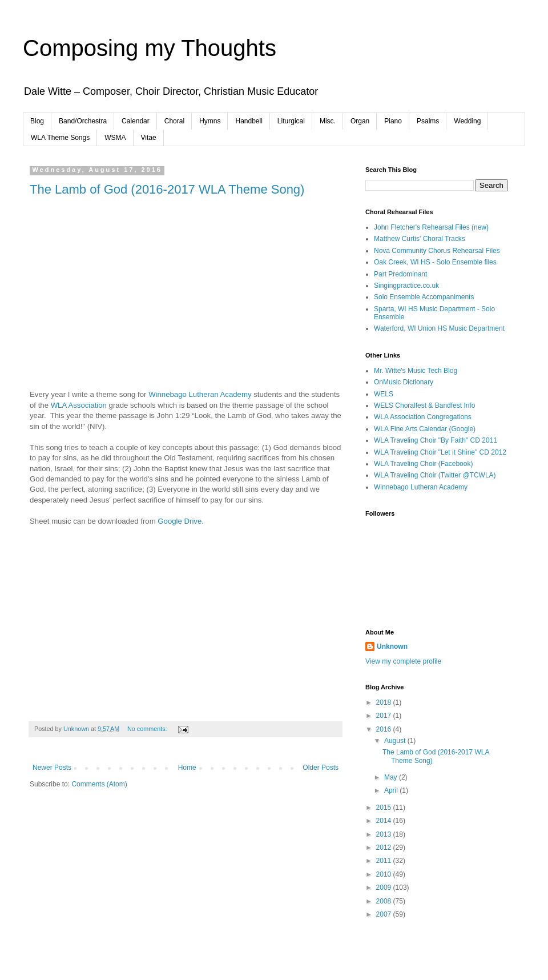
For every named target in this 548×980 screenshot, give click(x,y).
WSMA (115, 138)
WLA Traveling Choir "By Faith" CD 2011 (436, 440)
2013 (385, 834)
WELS (384, 394)
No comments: (148, 729)
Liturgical (291, 121)
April (392, 790)
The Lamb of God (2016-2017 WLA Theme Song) (167, 189)
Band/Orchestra (83, 121)
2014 (385, 821)
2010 (385, 874)
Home (187, 768)
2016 (385, 729)
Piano (393, 121)
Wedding (467, 121)
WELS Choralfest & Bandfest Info (424, 405)
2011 (385, 861)
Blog (37, 121)
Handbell (249, 121)
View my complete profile (403, 661)
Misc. (328, 121)
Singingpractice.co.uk (406, 286)
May (392, 777)
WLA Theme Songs (60, 138)
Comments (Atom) (99, 784)
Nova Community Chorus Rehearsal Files (437, 251)
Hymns (210, 121)
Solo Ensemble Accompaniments (424, 297)
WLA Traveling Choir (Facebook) (423, 464)
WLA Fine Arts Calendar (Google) (425, 429)
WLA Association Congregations (423, 417)
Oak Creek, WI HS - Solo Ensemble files (435, 262)
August (396, 741)
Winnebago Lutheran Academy (200, 394)
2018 (385, 702)
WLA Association (79, 405)
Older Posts (321, 768)
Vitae (149, 138)
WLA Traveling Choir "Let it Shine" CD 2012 (440, 452)
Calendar (136, 121)
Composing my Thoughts (150, 48)
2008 (385, 901)
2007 (385, 914)
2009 (385, 887)
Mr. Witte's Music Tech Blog (416, 371)
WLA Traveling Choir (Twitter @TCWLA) (435, 475)
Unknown (392, 646)
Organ (360, 121)
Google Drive (180, 521)
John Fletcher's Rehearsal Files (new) (431, 227)
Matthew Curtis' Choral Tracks (420, 239)
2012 (385, 848)
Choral (174, 121)
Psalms (428, 121)
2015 (385, 808)
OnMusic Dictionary (404, 382)
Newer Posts (52, 768)
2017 (385, 716)
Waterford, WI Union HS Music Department (439, 328)
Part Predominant (400, 274)
